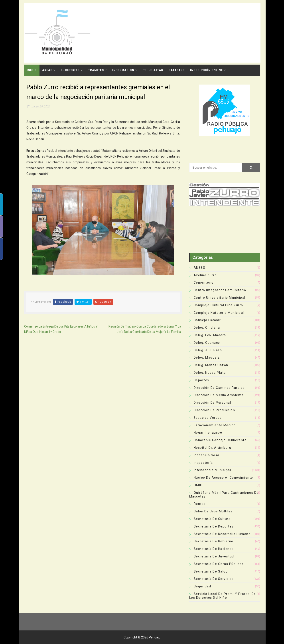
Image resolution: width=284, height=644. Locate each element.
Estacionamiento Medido (215, 425)
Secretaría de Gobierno (214, 541)
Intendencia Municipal (212, 470)
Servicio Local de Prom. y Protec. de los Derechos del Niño (223, 596)
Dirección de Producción (214, 410)
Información (123, 70)
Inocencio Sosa (207, 455)
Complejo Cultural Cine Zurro (218, 305)
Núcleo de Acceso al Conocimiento (223, 478)
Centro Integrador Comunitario (220, 290)
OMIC (198, 485)
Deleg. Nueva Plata (210, 373)
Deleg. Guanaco (207, 343)
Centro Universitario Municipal (220, 298)
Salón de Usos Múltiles (213, 511)
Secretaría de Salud (211, 571)
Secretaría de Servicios (214, 579)
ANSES (200, 268)
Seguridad (202, 586)
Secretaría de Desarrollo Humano (222, 534)
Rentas (200, 504)
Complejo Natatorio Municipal (219, 313)
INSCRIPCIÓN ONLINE (206, 70)
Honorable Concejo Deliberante (220, 440)
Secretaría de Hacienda (214, 549)
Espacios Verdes (208, 418)
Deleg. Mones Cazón (211, 365)
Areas (47, 70)
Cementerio (204, 282)
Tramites (96, 70)
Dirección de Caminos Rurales (219, 388)
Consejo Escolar (207, 320)
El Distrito (70, 70)
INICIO (32, 70)
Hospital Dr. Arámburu (213, 448)
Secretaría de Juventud (214, 556)
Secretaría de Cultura (212, 519)
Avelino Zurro (205, 275)
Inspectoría (203, 463)
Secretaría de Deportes (214, 526)
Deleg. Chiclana (207, 328)
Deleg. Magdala (207, 358)
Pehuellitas (153, 70)
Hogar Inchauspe (208, 433)
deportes (201, 380)
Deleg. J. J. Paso (208, 350)
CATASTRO (177, 70)
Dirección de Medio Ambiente (219, 395)
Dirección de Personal (212, 403)
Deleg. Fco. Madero (210, 335)
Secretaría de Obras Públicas (219, 564)
